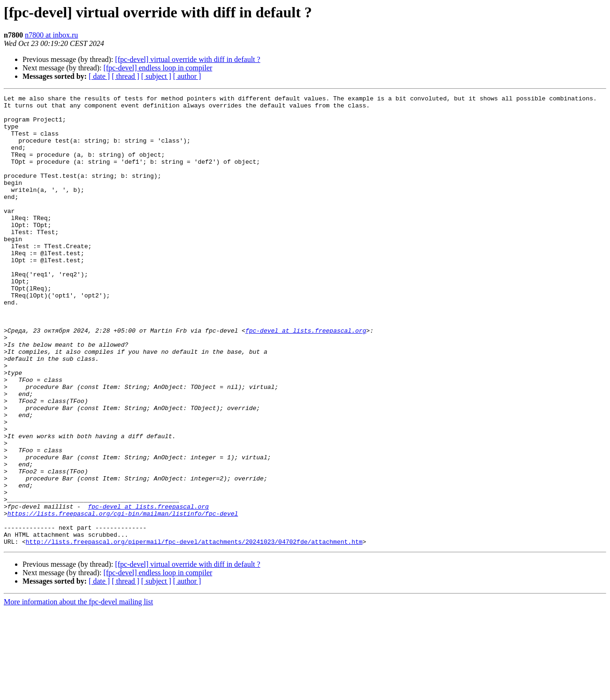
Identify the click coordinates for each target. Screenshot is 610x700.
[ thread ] (126, 76)
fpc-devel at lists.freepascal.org (306, 378)
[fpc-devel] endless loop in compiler (158, 68)
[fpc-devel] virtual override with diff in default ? (187, 59)
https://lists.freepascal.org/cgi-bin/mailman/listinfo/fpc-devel (123, 598)
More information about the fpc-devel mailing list (78, 692)
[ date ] (99, 76)
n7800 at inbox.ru (51, 35)
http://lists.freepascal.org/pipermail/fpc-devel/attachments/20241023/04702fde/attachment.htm (194, 632)
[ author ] (187, 76)
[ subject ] (156, 76)
